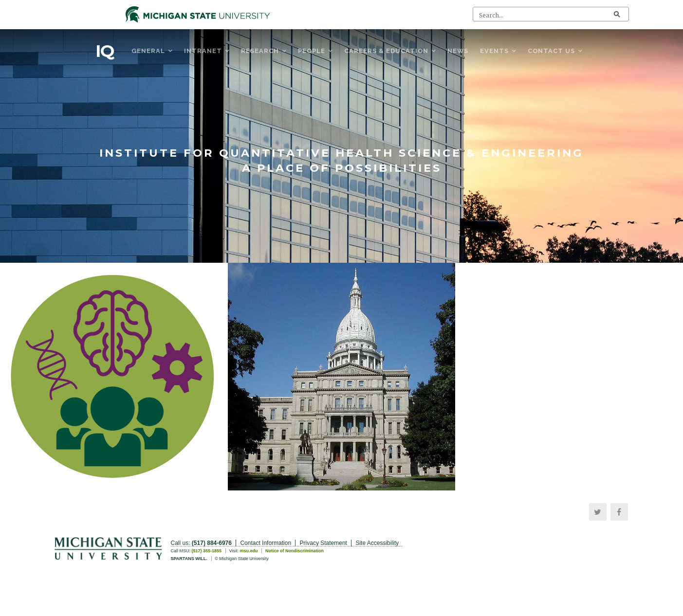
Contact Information (266, 543)
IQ (105, 51)
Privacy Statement (323, 543)
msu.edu (249, 551)
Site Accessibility (377, 543)
